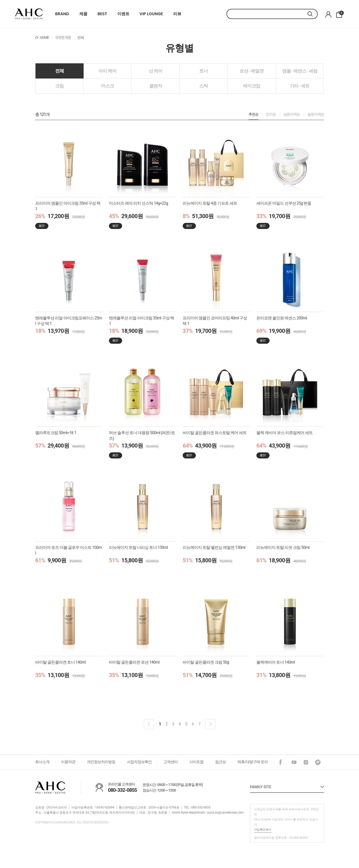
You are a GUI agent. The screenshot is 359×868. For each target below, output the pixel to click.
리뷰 (177, 14)
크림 (60, 86)
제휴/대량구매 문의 (253, 762)
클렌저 (156, 86)
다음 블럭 (210, 724)
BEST (102, 14)
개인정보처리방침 (101, 762)
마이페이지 (328, 15)
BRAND (62, 14)
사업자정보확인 (139, 762)
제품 (83, 14)
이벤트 (123, 14)
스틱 (204, 86)
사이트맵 (196, 762)
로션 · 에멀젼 (252, 71)
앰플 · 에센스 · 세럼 (300, 71)
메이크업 (252, 86)
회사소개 (42, 762)
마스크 (108, 86)
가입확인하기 (263, 830)
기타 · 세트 (300, 86)
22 (29, 14)
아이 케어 (108, 71)
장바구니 (341, 13)
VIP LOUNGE (151, 14)
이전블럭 (149, 724)
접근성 (220, 762)
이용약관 (68, 762)
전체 (60, 71)
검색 (313, 14)
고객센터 (171, 762)
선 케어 (156, 71)
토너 (204, 71)
